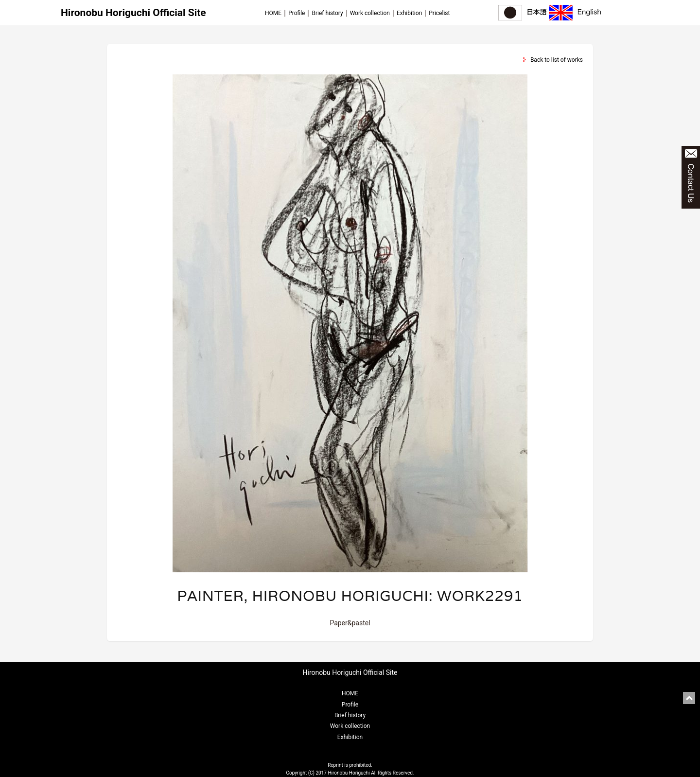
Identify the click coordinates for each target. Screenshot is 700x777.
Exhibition (409, 13)
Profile (297, 13)
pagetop (689, 698)
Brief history (327, 13)
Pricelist (439, 13)
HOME (273, 13)
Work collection (370, 13)
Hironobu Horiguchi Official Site (133, 13)
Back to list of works (557, 60)
